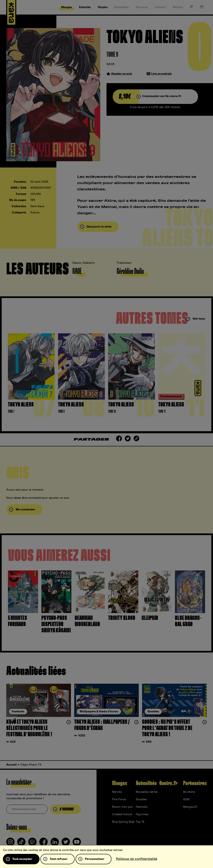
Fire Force (119, 799)
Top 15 (140, 822)
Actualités (146, 783)
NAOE (111, 64)
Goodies (141, 799)
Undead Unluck (122, 814)
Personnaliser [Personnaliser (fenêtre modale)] (95, 859)
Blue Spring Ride (123, 822)
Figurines (142, 814)
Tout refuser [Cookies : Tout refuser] (59, 859)
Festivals (142, 807)
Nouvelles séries (147, 792)
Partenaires (195, 783)
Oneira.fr (168, 783)
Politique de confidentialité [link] (137, 859)
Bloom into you (122, 807)
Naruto (117, 792)
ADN (186, 799)
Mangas (120, 783)
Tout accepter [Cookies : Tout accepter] (22, 859)
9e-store (189, 792)
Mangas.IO (190, 807)
